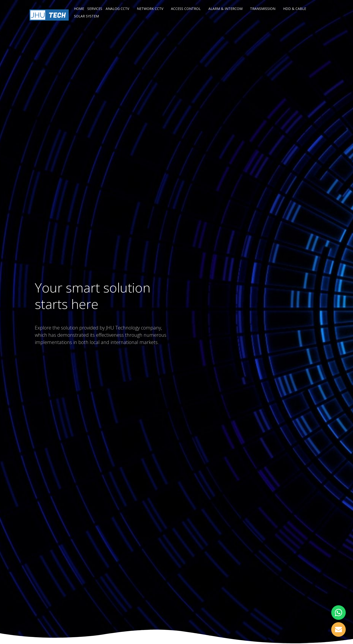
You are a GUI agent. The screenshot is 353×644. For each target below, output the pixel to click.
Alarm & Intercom (228, 9)
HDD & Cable (297, 9)
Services (95, 9)
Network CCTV (152, 9)
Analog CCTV (120, 9)
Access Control (188, 9)
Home (79, 9)
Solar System (89, 16)
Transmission (265, 9)
